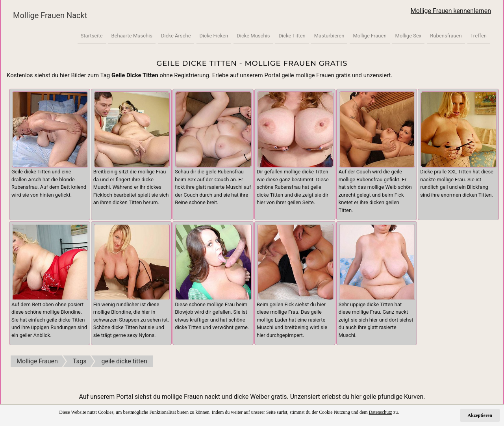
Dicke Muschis (253, 36)
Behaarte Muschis (132, 36)
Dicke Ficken (214, 36)
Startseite (92, 36)
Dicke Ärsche (176, 36)
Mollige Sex (409, 36)
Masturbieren (329, 36)
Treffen (479, 36)
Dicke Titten (292, 36)
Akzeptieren (480, 415)
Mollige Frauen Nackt (50, 15)
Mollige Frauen (370, 36)
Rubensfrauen (446, 36)
